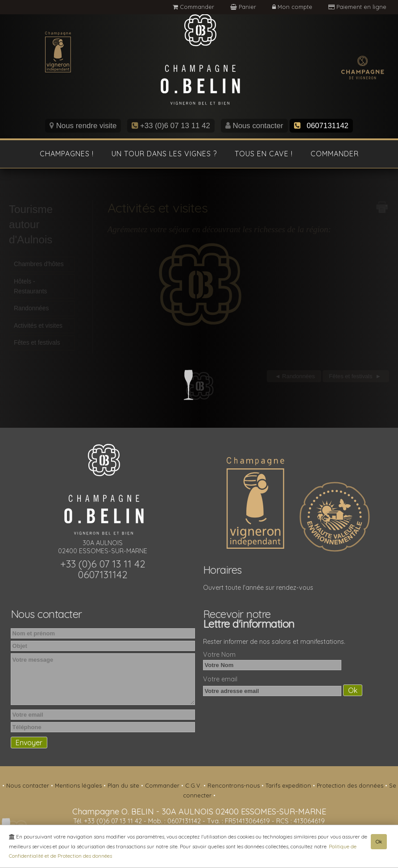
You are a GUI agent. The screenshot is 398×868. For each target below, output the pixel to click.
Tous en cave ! (264, 154)
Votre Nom (219, 655)
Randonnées (31, 309)
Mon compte (293, 7)
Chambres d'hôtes (39, 266)
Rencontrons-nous (234, 785)
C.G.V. (194, 785)
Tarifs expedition (289, 785)
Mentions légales (79, 785)
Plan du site (124, 785)
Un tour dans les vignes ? (164, 154)
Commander (193, 7)
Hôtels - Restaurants (30, 288)
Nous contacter (254, 126)
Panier (244, 7)
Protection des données (351, 785)
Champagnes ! (67, 154)
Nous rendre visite (83, 126)
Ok (379, 842)
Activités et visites (38, 327)
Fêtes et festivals (37, 344)
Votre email (220, 679)
